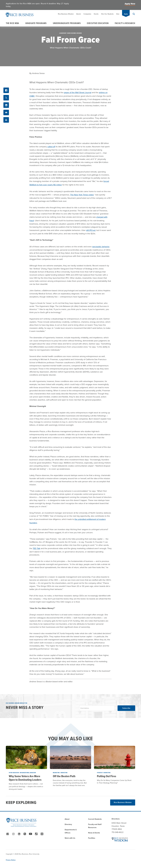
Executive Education (98, 23)
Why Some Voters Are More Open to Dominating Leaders (25, 778)
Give (118, 14)
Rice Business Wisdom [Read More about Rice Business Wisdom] (123, 802)
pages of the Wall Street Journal (78, 93)
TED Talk (36, 548)
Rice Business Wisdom (66, 14)
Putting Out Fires (107, 776)
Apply (126, 14)
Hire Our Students (107, 14)
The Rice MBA (12, 23)
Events (96, 14)
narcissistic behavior (101, 247)
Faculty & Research (125, 23)
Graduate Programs (36, 23)
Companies (87, 14)
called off (51, 147)
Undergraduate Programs (67, 23)
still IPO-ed (91, 230)
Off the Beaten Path (64, 776)
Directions (116, 819)
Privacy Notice (11, 860)
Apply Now (130, 4)
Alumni (79, 14)
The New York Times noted (82, 195)
